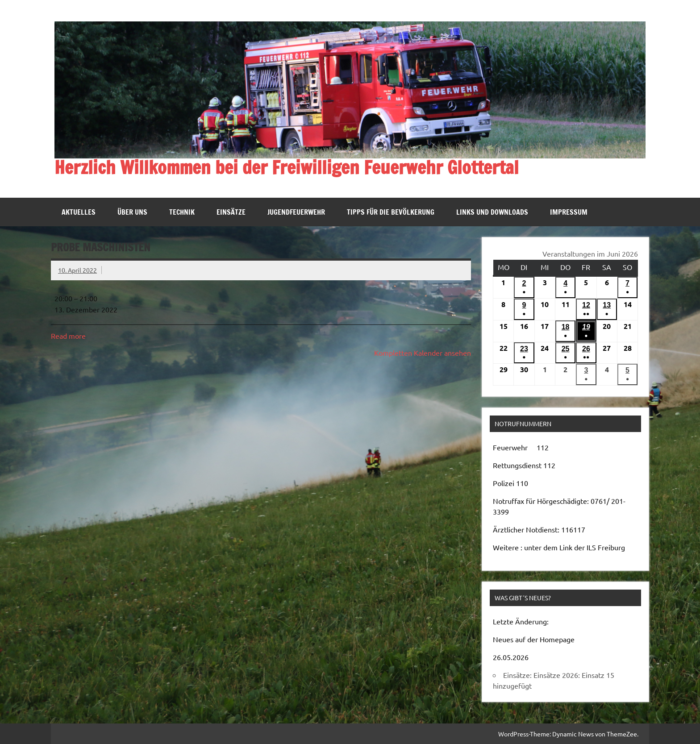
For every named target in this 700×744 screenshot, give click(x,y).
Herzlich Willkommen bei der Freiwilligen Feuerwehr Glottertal (287, 167)
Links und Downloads (492, 212)
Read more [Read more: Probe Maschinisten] (68, 336)
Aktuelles (79, 212)
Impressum (569, 212)
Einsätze (231, 212)
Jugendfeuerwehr (296, 212)
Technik (182, 212)
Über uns (132, 212)
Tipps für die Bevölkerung (391, 212)
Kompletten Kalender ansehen (423, 353)
